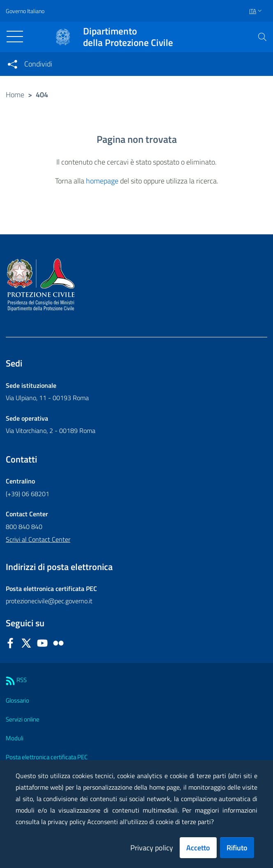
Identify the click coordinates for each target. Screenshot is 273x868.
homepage (102, 181)
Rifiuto (237, 848)
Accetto (198, 848)
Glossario (17, 700)
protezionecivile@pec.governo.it (49, 601)
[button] (262, 37)
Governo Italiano (25, 11)
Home (15, 95)
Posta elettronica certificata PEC (47, 757)
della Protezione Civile (128, 37)
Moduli (15, 738)
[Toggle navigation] (15, 37)
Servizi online (23, 719)
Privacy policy (152, 848)
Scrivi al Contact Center (38, 539)
